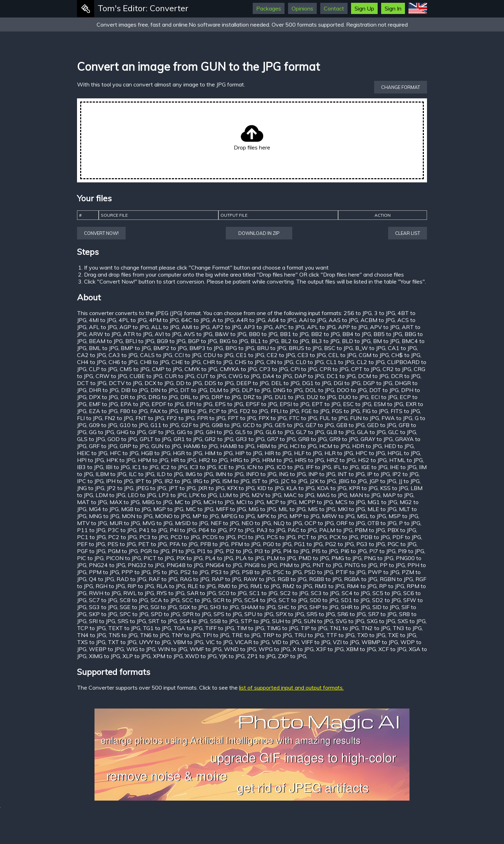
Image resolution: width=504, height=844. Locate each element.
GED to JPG (382, 425)
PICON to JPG (124, 558)
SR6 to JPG (352, 614)
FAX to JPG (164, 411)
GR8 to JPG (313, 439)
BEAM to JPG (106, 341)
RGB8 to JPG (325, 579)
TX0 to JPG (371, 635)
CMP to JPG (167, 369)
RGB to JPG (292, 579)
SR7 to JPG (382, 614)
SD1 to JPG (355, 600)
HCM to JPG (334, 446)
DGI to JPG (347, 383)
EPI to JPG (199, 404)
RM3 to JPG (330, 586)
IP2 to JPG (405, 474)
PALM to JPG (336, 530)
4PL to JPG (133, 320)
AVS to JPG (198, 334)
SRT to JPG (163, 621)
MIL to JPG (292, 509)
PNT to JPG (327, 565)
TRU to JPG (309, 635)
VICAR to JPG (252, 642)
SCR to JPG (227, 600)
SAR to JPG (201, 593)
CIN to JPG (280, 362)
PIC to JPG (90, 558)
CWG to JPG (244, 376)
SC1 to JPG (263, 593)
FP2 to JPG (181, 418)
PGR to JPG (155, 551)
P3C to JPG (122, 530)
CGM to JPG (374, 355)
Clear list (408, 233)
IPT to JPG (149, 481)
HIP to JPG (249, 453)
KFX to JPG (241, 488)
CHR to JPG (218, 362)
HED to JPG (399, 446)
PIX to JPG (190, 558)
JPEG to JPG (151, 488)
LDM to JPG (110, 495)
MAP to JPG (398, 495)
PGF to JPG (91, 551)
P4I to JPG (183, 530)
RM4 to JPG (362, 586)
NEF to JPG (225, 523)
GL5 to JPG (249, 432)
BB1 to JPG (294, 334)
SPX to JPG (290, 614)
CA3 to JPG (123, 355)
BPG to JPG (240, 348)
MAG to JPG (332, 495)
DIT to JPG (194, 390)
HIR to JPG (278, 453)
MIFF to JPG (231, 509)
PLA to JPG (250, 558)
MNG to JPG (104, 516)
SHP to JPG (324, 607)
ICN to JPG (261, 467)
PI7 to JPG (382, 551)
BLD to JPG (356, 341)
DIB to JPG (135, 390)
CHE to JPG (186, 362)
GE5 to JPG (289, 425)
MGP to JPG (168, 509)
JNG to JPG (91, 488)
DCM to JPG (373, 376)
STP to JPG (255, 621)
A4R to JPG (251, 320)
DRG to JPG (163, 397)
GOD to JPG (122, 439)
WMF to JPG (206, 649)
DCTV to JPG (125, 383)
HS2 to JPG (372, 460)
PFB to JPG (214, 544)
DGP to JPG (378, 383)
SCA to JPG (165, 600)
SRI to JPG (102, 621)
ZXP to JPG (292, 656)
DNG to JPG (288, 390)
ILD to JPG (170, 474)
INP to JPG (322, 474)
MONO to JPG (173, 516)
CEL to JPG (342, 355)
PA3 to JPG (271, 530)
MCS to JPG (350, 502)
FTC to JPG (303, 418)
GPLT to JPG (155, 439)
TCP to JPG (91, 628)
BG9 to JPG (171, 341)
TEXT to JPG (124, 628)
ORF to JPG (351, 523)
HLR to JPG (339, 453)
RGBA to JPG (361, 579)
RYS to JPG (170, 593)
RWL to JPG (139, 593)
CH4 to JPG (92, 362)
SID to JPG (386, 607)
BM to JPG (386, 341)
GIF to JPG (161, 432)
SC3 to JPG (325, 593)
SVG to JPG (350, 621)
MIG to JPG (262, 509)
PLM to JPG (281, 558)
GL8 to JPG (341, 432)
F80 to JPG (134, 411)
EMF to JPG (103, 404)
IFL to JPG (346, 467)
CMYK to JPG (201, 369)
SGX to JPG (193, 607)
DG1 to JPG (317, 383)
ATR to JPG (138, 334)
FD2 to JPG (254, 411)
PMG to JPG (346, 558)
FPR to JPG (211, 418)
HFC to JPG (124, 453)
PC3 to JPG (154, 537)
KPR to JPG (363, 488)
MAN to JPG (365, 495)
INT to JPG (351, 474)
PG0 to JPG (277, 544)
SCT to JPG (293, 600)
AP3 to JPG (258, 327)
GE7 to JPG (320, 425)
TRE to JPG (246, 635)
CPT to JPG (366, 369)
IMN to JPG (230, 474)
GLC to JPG (402, 432)
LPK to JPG (203, 495)
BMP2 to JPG (170, 348)
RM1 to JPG (265, 586)
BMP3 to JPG (206, 348)
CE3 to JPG (312, 355)
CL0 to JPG (310, 362)
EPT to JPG (326, 404)
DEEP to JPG (253, 383)
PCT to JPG (312, 537)
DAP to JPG (309, 376)
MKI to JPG (351, 509)
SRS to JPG (132, 621)
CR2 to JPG (397, 369)
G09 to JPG (103, 425)
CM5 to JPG (135, 369)
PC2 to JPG (122, 537)
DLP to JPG (256, 390)
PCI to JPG (251, 537)
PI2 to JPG (239, 551)
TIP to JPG (314, 628)
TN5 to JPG (123, 635)
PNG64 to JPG (224, 565)
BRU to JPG (272, 348)
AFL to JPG (103, 327)
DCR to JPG (406, 376)
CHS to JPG (249, 362)
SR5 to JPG (321, 614)
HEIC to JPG (92, 453)
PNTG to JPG (361, 565)
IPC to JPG (90, 481)
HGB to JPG (156, 453)
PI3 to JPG (268, 551)
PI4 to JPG (296, 551)
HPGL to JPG (404, 453)
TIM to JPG (250, 628)
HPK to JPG (121, 460)
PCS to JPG (281, 537)
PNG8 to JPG (261, 565)
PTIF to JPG (351, 572)
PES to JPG (122, 544)
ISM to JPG (236, 481)
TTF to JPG (340, 635)
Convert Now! (101, 233)
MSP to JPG (403, 516)
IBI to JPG (118, 467)
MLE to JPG (382, 509)
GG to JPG (101, 432)
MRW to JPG (338, 516)
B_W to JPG (370, 348)
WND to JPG (240, 649)
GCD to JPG (258, 425)
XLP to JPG (136, 656)
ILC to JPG (142, 474)
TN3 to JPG (407, 628)
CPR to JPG (334, 369)
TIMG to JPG (282, 628)
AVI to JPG (168, 334)
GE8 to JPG (351, 425)
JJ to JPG (409, 481)
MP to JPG (206, 516)
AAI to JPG (313, 320)
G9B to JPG (226, 425)
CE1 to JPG (250, 355)
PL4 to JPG (219, 558)
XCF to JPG (392, 649)
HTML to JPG (406, 460)
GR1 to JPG (188, 439)
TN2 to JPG (376, 628)
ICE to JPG (232, 467)
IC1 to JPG (145, 467)
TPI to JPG (216, 635)
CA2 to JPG (92, 355)
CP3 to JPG (274, 369)
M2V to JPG (267, 495)
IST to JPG (265, 481)
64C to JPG (195, 320)
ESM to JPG (388, 404)
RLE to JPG (202, 586)
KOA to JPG (332, 488)
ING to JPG (292, 474)
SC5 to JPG (387, 593)
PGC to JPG (402, 544)
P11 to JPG (91, 530)
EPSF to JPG (261, 404)
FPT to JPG (242, 418)
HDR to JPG (367, 446)
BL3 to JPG (325, 341)
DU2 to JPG (321, 397)
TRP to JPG (277, 635)
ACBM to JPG (378, 320)
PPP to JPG (136, 572)
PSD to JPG (319, 572)
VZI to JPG (346, 642)
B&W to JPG (231, 334)
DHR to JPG (104, 390)
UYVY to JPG (155, 642)
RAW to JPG (259, 579)
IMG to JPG (199, 474)
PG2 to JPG (339, 544)
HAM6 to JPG (201, 446)
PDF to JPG (407, 537)
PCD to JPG (185, 537)
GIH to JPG (219, 432)
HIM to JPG (219, 453)
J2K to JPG (323, 481)
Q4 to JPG (101, 579)
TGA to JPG (188, 628)
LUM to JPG (234, 495)
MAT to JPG (92, 502)
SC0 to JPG (233, 593)
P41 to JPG (153, 530)
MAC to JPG (299, 495)
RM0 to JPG (233, 586)
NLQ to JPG (288, 523)
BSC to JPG (338, 348)
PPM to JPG (104, 572)
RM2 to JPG (297, 586)
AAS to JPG (343, 320)
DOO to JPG (352, 390)
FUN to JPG (365, 418)
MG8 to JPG (136, 509)
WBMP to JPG (380, 642)
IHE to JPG (403, 467)
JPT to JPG (182, 488)
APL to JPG (321, 327)
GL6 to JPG (280, 432)
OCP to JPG (319, 523)
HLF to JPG (308, 453)
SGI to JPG (164, 607)
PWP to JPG (384, 572)
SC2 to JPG (294, 593)
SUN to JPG (318, 621)
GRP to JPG (134, 446)
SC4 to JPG (356, 593)
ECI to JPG (384, 397)
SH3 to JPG (224, 607)
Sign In (393, 8)
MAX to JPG (125, 502)
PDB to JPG (375, 537)
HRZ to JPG (341, 460)
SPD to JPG (165, 614)
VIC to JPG (219, 642)
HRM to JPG (277, 460)
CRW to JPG (111, 376)
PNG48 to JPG (185, 565)
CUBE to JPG (146, 376)
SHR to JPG (355, 607)
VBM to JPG (188, 642)
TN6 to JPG (155, 635)
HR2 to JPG (213, 460)
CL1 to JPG (340, 362)
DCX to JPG (159, 383)
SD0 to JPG (324, 600)
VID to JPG (285, 642)
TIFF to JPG (220, 628)
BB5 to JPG (388, 334)
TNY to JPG (186, 635)
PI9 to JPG (411, 551)
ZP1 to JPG (261, 656)
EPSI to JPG (295, 404)
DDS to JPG (219, 383)
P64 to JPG (213, 530)
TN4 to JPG (92, 635)
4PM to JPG (164, 320)
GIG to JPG (190, 432)
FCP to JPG (223, 411)
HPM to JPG (153, 460)
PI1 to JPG (210, 551)
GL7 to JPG (310, 432)
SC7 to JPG (103, 600)
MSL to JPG (372, 516)
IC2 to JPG (174, 467)
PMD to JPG (314, 558)
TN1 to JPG (344, 628)
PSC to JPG (287, 572)
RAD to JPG (131, 579)
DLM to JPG (225, 390)
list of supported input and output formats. (291, 688)
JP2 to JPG (120, 488)
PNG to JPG (379, 558)
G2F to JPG (195, 425)
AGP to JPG (134, 327)
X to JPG (303, 649)
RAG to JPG (195, 579)
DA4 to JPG (277, 376)
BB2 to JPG (325, 334)
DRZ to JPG (258, 397)
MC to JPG (188, 502)
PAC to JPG (302, 530)
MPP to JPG (304, 516)
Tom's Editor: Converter (143, 8)
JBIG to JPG (353, 481)
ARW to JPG (105, 334)
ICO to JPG (290, 467)
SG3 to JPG (103, 607)
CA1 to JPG (402, 348)
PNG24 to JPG (107, 565)
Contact (334, 8)
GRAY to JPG (377, 439)
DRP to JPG (226, 397)
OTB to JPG (382, 523)
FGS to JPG (346, 411)
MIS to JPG (322, 509)
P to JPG (410, 523)
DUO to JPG (353, 397)
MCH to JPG (219, 502)
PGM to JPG (123, 551)
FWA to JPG (397, 418)
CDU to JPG (219, 355)
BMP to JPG (136, 348)
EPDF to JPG (168, 404)
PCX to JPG (344, 537)
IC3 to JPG (203, 467)
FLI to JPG (90, 418)
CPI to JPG (304, 369)
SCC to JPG (196, 600)
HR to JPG (184, 460)
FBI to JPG (194, 411)
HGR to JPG (188, 453)
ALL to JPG (165, 327)
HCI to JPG (303, 446)
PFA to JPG (184, 544)
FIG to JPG (375, 411)
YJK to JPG (232, 656)
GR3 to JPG (250, 439)
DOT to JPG (384, 390)
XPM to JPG (168, 656)
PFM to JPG (246, 544)
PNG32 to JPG (146, 565)
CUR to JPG (180, 376)
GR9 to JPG (344, 439)
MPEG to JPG (238, 516)
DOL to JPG (320, 390)
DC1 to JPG (341, 376)
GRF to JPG (103, 446)
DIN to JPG (164, 390)
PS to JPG (165, 572)
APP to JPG (353, 327)
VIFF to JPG (316, 642)
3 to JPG (385, 313)
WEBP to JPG (106, 649)
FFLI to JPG (285, 411)
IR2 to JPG (178, 481)
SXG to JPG (381, 621)
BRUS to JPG (305, 348)
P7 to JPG (242, 530)
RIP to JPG (141, 586)
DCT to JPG (92, 383)
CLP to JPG (103, 369)
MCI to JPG (250, 502)
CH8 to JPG (155, 362)
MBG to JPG (157, 502)
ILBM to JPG (111, 474)
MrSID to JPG (192, 523)
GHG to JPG (131, 432)
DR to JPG (133, 397)
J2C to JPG (294, 481)
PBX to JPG (402, 530)
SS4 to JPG (194, 621)
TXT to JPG (122, 642)
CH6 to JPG (123, 362)
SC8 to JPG (134, 600)
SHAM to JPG (258, 607)
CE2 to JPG (281, 355)
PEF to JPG (91, 544)
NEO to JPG (256, 523)
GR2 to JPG (219, 439)
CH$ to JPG (406, 355)
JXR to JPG (211, 488)
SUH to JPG (287, 621)
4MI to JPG (103, 320)
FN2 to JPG (119, 418)
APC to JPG (290, 327)
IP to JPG (379, 474)
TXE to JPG (402, 635)
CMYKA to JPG (238, 369)
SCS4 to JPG (260, 600)
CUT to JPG (211, 376)
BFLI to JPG (140, 341)
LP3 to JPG (173, 495)
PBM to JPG (370, 530)
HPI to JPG (90, 460)
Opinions (302, 8)
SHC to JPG (292, 607)
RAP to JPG (226, 579)
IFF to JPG (318, 467)
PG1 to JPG (308, 544)
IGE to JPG (374, 467)
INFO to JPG (261, 474)
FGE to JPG (315, 411)
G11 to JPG (165, 425)
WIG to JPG (141, 649)
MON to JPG (137, 516)
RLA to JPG (171, 586)
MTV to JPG (92, 523)
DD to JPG (189, 383)
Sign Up (364, 8)
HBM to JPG (272, 446)
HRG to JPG (245, 460)
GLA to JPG (371, 432)
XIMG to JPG (104, 656)
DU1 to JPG (289, 397)
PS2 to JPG (194, 572)
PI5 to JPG (325, 551)
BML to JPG (104, 348)
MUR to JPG (125, 523)
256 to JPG (358, 313)
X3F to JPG (330, 649)
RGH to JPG (110, 586)
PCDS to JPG (219, 537)
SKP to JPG (103, 614)
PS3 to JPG (225, 572)
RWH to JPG (105, 593)
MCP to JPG (281, 502)
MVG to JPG (157, 523)
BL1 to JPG (265, 341)
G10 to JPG (134, 425)
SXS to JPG (412, 621)
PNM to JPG (295, 565)
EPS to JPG (229, 404)
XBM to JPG (361, 649)
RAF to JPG (163, 579)
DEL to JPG (285, 383)
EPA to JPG (135, 404)
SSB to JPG (224, 621)
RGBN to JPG (396, 579)
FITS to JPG (405, 411)
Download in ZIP (259, 233)
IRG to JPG (206, 481)
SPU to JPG (259, 614)
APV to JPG (385, 327)
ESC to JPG (357, 404)
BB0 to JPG (263, 334)
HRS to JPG (310, 460)
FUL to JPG (334, 418)
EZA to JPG (103, 411)
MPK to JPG (272, 516)
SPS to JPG (228, 614)
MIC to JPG (200, 509)
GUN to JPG (166, 446)
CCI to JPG (188, 355)
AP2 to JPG (227, 327)
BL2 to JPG (295, 341)
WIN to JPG (173, 649)
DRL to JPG (195, 397)
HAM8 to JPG (237, 446)
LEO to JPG (142, 495)
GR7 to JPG (281, 439)
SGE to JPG (134, 607)
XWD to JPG (201, 656)
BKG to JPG (234, 341)
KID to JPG (271, 488)
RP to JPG (392, 586)
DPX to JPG (103, 397)
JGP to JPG (383, 481)
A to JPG (223, 320)
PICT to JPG (159, 558)
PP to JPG (392, 565)
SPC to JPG (134, 614)
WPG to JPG (274, 649)
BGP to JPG (202, 341)
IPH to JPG (120, 481)
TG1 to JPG (157, 628)
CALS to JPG (156, 355)
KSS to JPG (394, 488)
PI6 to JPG (354, 551)
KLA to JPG (300, 488)
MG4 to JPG (104, 509)
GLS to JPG (91, 439)
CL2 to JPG (371, 362)
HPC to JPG (370, 453)
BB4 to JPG (357, 334)
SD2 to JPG (386, 600)
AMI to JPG (196, 327)
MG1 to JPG (382, 502)
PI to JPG (183, 551)
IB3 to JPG (90, 467)
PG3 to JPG (371, 544)
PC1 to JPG (91, 537)
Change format (401, 87)
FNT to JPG (150, 418)
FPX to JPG (273, 418)
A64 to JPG (282, 320)
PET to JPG (153, 544)
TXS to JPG (91, 642)
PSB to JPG (256, 572)
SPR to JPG (197, 614)
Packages (269, 8)
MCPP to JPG (316, 502)
